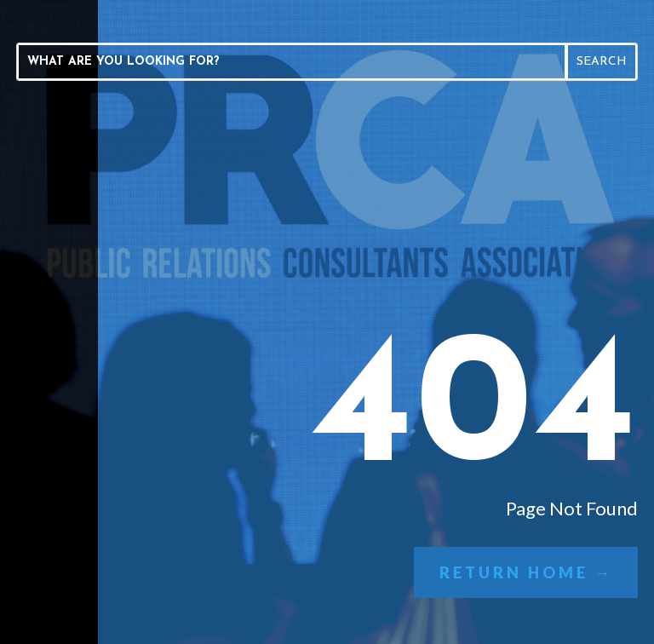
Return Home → (526, 572)
